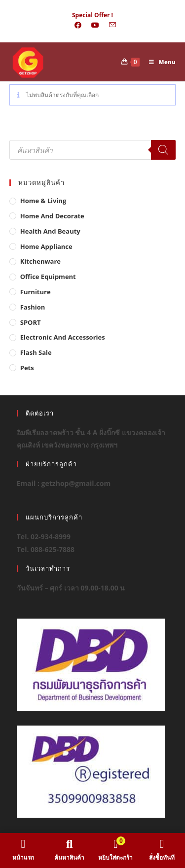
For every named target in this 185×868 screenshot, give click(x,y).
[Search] (163, 150)
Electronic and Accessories (63, 337)
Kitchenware (40, 261)
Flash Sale (36, 352)
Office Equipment (48, 277)
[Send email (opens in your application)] (110, 25)
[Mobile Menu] (159, 62)
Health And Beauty (50, 231)
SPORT (31, 322)
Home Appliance (46, 246)
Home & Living (43, 201)
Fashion (33, 307)
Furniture (36, 292)
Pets (27, 368)
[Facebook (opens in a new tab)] (78, 25)
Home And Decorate (52, 216)
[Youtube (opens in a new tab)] (95, 25)
